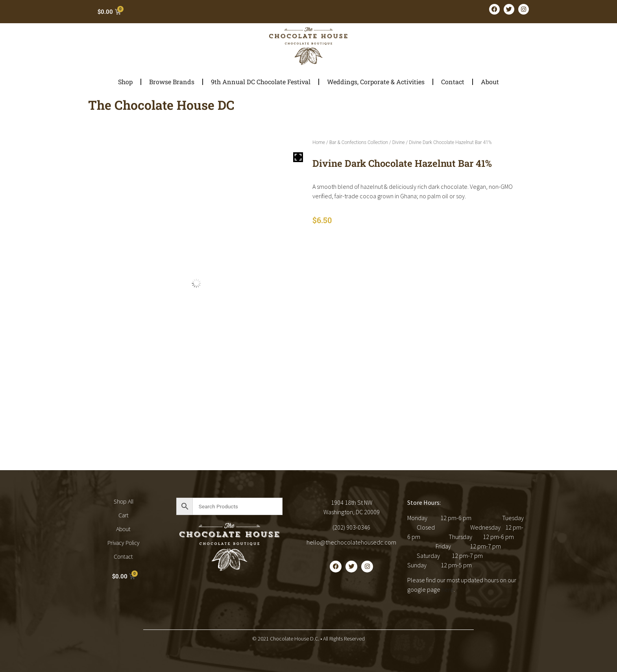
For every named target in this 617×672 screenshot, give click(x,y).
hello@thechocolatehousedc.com (351, 542)
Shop (125, 82)
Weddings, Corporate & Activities (376, 82)
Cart (124, 515)
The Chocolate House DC (161, 105)
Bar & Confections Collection (359, 142)
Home (319, 142)
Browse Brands (172, 82)
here (448, 589)
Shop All (124, 501)
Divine (399, 142)
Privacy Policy (123, 543)
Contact (453, 82)
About (490, 82)
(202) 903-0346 (351, 527)
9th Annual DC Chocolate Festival (261, 82)
